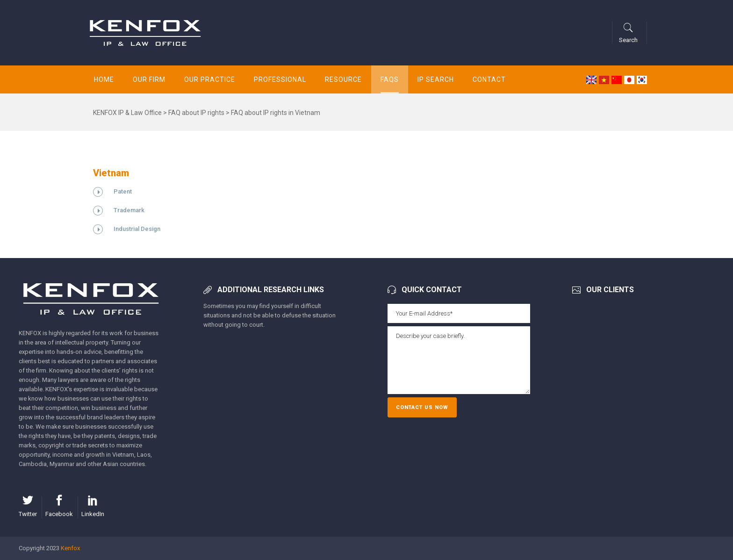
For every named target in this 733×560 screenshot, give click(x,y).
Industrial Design (137, 229)
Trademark (129, 210)
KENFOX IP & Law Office (127, 113)
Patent (123, 191)
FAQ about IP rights (196, 113)
